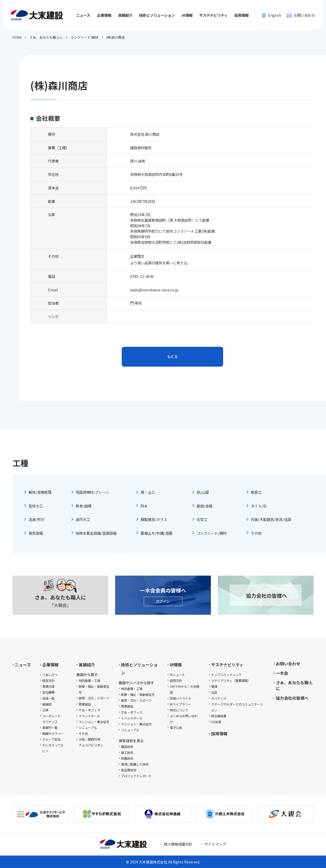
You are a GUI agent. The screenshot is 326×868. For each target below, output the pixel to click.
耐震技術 (127, 758)
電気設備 (36, 533)
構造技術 (127, 747)
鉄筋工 (256, 492)
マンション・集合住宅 (94, 722)
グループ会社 (51, 739)
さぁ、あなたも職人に (294, 685)
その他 (256, 533)
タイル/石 (259, 506)
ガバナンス (219, 698)
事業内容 (48, 686)
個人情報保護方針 (178, 844)
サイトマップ (215, 844)
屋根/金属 (205, 506)
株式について (179, 710)
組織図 (47, 704)
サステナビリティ (227, 665)
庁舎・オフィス (89, 710)
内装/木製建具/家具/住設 (271, 519)
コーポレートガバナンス (51, 719)
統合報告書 (219, 716)
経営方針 (48, 681)
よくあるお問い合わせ (184, 719)
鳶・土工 (148, 492)
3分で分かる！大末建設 (185, 689)
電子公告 (176, 728)
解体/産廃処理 (40, 492)
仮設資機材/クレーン (92, 492)
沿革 (45, 710)
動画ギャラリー (53, 734)
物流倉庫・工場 (89, 681)
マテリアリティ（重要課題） (231, 681)
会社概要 (48, 692)
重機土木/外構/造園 (156, 533)
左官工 (202, 519)
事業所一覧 (50, 728)
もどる (172, 356)
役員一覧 (48, 698)
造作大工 (83, 519)
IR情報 (176, 665)
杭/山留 (203, 492)
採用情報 (241, 15)
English (272, 15)
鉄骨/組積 (84, 506)
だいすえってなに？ (53, 748)
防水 (144, 506)
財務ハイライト (181, 698)
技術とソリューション (139, 669)
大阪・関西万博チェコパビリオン (91, 742)
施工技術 (127, 753)
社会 (214, 692)
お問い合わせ (301, 15)
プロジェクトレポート (136, 776)
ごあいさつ (50, 675)
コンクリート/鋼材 (212, 533)
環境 (214, 686)
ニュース (83, 15)
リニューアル (88, 728)
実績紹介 (87, 665)
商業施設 (85, 704)
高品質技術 (129, 770)
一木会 (282, 673)
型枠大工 (36, 506)
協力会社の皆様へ (292, 698)
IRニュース (177, 675)
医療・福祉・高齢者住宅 (94, 689)
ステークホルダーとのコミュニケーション (237, 707)
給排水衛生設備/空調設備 (96, 533)
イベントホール (89, 716)
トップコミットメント (226, 675)
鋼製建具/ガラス (154, 519)
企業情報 (50, 665)
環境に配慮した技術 (135, 764)
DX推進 (216, 722)
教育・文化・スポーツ (94, 698)
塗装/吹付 (36, 519)
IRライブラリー (180, 704)
